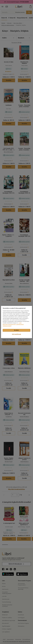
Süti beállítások (16, 334)
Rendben (17, 330)
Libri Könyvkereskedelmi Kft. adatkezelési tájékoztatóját (13, 324)
